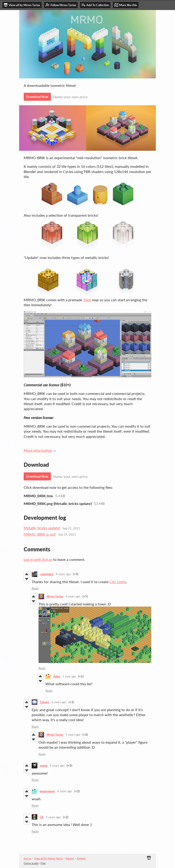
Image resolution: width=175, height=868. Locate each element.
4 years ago (63, 574)
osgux (44, 765)
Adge (57, 676)
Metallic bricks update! (42, 528)
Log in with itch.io (38, 559)
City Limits (118, 582)
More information (40, 450)
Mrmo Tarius (55, 596)
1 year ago (69, 676)
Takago (44, 702)
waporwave (47, 791)
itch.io (27, 858)
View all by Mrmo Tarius (49, 858)
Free (43, 863)
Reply (35, 588)
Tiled (87, 300)
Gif (42, 817)
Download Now (37, 97)
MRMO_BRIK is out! (40, 534)
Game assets (31, 863)
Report (70, 858)
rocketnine (47, 574)
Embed (81, 858)
